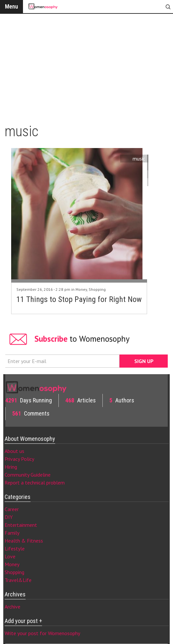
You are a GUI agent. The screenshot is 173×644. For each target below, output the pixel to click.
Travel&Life (18, 580)
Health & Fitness (24, 541)
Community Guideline (28, 475)
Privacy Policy (19, 459)
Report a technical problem (35, 483)
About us (14, 451)
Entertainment (21, 525)
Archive (12, 607)
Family (12, 533)
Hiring (11, 467)
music (139, 159)
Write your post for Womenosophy (42, 633)
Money (81, 289)
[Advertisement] (87, 66)
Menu (11, 6)
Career (12, 509)
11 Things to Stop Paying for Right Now (79, 299)
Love (10, 556)
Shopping (97, 289)
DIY (9, 517)
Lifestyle (15, 548)
